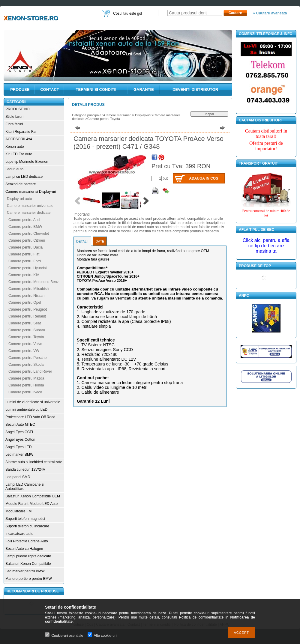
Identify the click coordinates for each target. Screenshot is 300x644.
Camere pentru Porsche (27, 358)
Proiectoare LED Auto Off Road (30, 417)
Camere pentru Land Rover (30, 371)
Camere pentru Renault (27, 316)
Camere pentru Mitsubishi (29, 289)
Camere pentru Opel (25, 303)
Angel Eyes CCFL (20, 432)
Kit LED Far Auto (19, 154)
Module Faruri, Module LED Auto (31, 504)
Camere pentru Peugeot (28, 309)
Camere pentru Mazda (26, 378)
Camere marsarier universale (30, 206)
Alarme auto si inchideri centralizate (34, 462)
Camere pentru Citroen (27, 240)
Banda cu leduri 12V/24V (25, 470)
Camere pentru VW (24, 351)
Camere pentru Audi (24, 220)
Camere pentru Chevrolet (29, 234)
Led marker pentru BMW (25, 571)
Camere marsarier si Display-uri (31, 192)
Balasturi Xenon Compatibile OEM (33, 496)
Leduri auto (14, 169)
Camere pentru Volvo (25, 344)
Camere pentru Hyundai (27, 268)
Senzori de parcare (21, 184)
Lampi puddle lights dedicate (28, 556)
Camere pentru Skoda (26, 365)
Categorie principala (87, 115)
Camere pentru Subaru (27, 330)
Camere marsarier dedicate (29, 213)
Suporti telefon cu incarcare (27, 526)
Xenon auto (15, 147)
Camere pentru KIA (24, 275)
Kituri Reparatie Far (21, 132)
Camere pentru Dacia (25, 247)
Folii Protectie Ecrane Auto (27, 541)
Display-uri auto (19, 199)
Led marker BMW (19, 455)
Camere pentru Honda (26, 385)
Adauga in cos (204, 178)
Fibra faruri (14, 124)
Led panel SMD (18, 477)
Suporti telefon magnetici (25, 519)
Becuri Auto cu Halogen (24, 549)
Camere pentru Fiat (24, 254)
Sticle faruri (14, 117)
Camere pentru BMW (25, 227)
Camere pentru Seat (25, 323)
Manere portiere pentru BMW (29, 579)
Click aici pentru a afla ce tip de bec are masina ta (266, 246)
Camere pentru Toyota (26, 337)
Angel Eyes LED (18, 447)
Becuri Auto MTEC (20, 425)
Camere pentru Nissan (26, 296)
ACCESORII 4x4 (19, 139)
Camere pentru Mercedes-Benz (33, 282)
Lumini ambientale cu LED (26, 410)
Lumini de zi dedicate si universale (33, 402)
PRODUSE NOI (18, 109)
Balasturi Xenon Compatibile (28, 564)
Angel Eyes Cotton (20, 440)
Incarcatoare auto (19, 534)
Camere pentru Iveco (25, 392)
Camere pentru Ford (25, 261)
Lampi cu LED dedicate (24, 177)
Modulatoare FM (18, 511)
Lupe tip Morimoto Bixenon (27, 162)
